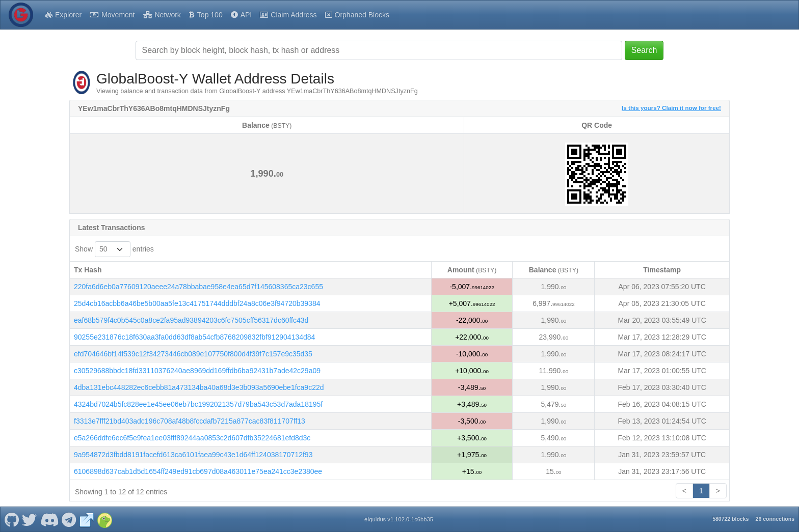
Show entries (114, 249)
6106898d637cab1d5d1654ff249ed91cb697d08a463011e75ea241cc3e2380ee (198, 471)
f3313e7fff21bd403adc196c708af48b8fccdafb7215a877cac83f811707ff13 (190, 421)
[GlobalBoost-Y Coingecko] (104, 519)
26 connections (775, 519)
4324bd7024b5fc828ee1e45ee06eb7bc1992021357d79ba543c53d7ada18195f (198, 404)
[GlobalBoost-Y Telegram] (69, 519)
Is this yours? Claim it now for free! (671, 108)
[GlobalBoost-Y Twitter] (30, 519)
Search (644, 50)
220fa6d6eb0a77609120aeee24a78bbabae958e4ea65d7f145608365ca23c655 (198, 287)
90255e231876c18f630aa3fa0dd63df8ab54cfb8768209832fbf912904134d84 (194, 337)
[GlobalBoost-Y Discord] (49, 519)
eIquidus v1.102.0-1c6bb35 (399, 519)
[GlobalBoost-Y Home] (21, 15)
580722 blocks (730, 519)
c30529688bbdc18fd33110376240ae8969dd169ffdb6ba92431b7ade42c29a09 (197, 371)
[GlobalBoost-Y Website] (87, 519)
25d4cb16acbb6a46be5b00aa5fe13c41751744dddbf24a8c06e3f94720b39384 (197, 303)
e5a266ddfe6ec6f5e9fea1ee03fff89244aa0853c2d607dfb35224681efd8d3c (192, 438)
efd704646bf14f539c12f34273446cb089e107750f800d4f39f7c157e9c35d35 (193, 354)
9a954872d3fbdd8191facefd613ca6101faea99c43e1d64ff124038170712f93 (193, 455)
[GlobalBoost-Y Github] (11, 519)
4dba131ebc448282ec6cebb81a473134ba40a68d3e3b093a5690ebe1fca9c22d (199, 387)
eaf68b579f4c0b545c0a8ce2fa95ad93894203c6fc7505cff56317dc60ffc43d (191, 320)
